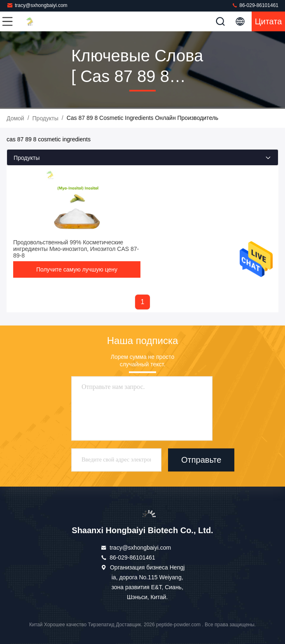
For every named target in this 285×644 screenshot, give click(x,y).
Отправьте (201, 460)
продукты (46, 118)
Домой (15, 118)
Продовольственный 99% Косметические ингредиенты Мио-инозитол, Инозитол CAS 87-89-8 (76, 249)
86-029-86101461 (255, 5)
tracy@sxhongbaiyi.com (37, 5)
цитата (269, 21)
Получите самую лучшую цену (77, 269)
